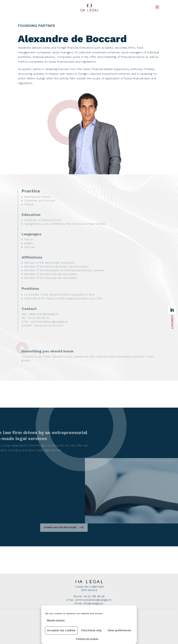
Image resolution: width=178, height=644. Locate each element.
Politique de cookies (87, 639)
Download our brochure (82, 527)
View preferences (119, 630)
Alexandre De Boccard (49, 326)
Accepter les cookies (61, 630)
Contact (172, 322)
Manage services (56, 620)
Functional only (91, 630)
